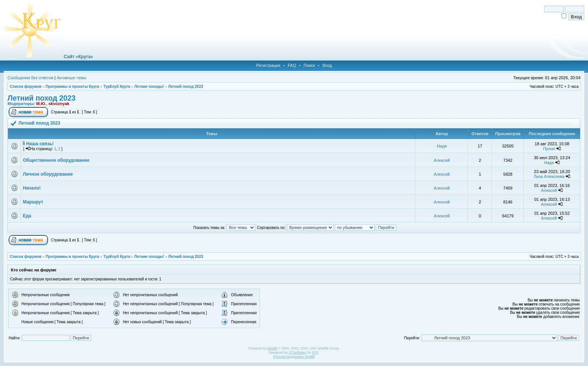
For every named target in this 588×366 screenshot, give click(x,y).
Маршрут (33, 202)
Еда (27, 216)
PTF (315, 352)
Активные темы (71, 78)
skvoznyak (59, 104)
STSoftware (298, 352)
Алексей (442, 160)
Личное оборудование (48, 174)
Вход (327, 65)
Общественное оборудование (56, 160)
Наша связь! (40, 144)
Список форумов (26, 87)
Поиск (309, 65)
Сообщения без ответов (30, 78)
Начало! (32, 188)
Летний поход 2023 (185, 87)
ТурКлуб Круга (116, 87)
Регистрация (268, 65)
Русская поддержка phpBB (294, 357)
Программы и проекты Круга (73, 87)
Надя (442, 146)
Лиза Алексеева (549, 176)
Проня (549, 149)
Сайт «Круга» (78, 57)
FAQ (292, 65)
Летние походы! (149, 87)
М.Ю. (41, 104)
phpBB (272, 348)
